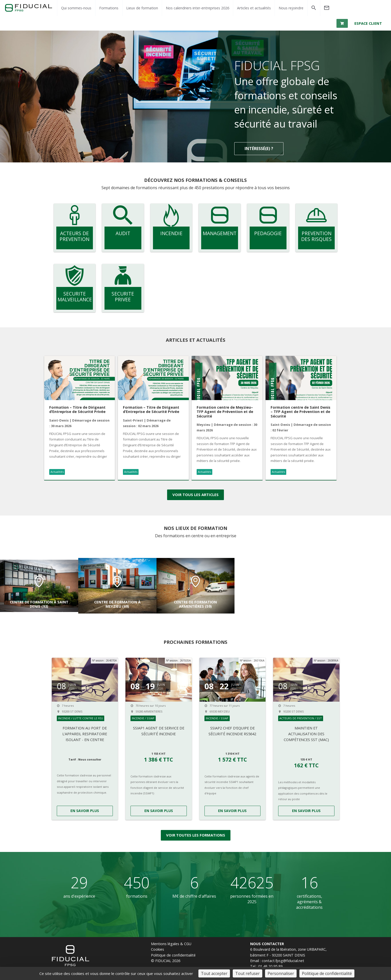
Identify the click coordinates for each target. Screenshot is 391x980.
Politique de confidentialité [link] (327, 973)
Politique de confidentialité (173, 956)
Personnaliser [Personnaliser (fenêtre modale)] (281, 973)
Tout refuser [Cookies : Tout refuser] (247, 973)
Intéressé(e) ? (259, 151)
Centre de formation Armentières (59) (195, 605)
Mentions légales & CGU (171, 945)
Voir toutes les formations (196, 836)
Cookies (158, 950)
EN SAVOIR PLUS (85, 812)
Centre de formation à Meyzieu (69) (117, 605)
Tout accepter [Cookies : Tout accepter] (214, 973)
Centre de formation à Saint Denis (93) (39, 605)
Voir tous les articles (195, 496)
